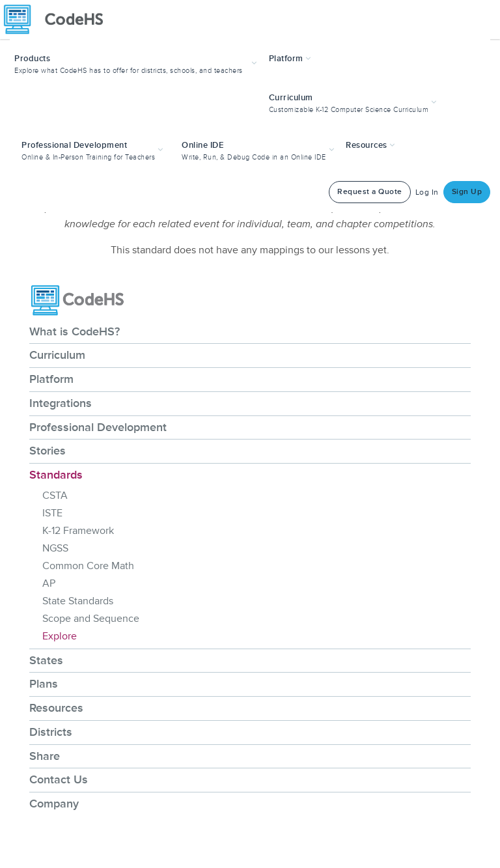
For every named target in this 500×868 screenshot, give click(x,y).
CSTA (55, 496)
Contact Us (59, 779)
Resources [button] (370, 145)
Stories (48, 451)
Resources (56, 708)
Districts (51, 732)
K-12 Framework (78, 531)
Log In (427, 192)
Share (45, 756)
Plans (44, 684)
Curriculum (57, 355)
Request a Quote (370, 192)
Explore (60, 636)
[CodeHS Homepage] (59, 20)
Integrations (61, 403)
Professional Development (98, 427)
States (46, 660)
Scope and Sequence (91, 619)
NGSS (55, 548)
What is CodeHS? (75, 331)
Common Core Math (88, 566)
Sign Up (467, 192)
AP (49, 583)
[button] (137, 63)
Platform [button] (290, 59)
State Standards (78, 601)
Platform (51, 379)
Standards (56, 475)
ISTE (52, 513)
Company (54, 804)
